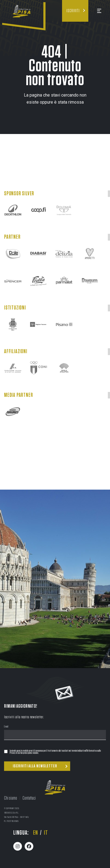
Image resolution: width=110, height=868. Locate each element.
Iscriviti (73, 11)
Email (6, 727)
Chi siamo (11, 798)
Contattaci (29, 798)
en (35, 833)
